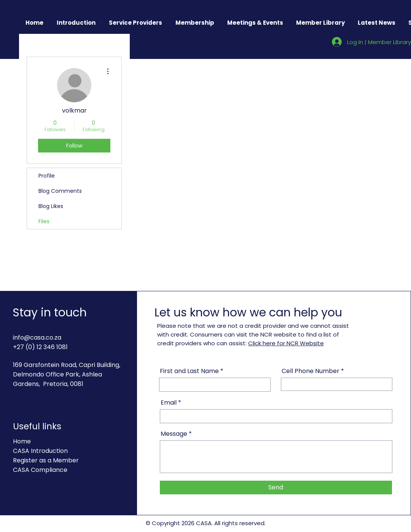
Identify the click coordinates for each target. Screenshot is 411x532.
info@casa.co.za (37, 337)
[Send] (276, 488)
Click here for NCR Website (286, 343)
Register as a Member (46, 460)
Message (174, 434)
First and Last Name (190, 371)
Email (169, 403)
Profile (47, 176)
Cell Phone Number (311, 371)
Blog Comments (60, 191)
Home (22, 441)
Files (44, 221)
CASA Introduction (40, 451)
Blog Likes (51, 206)
